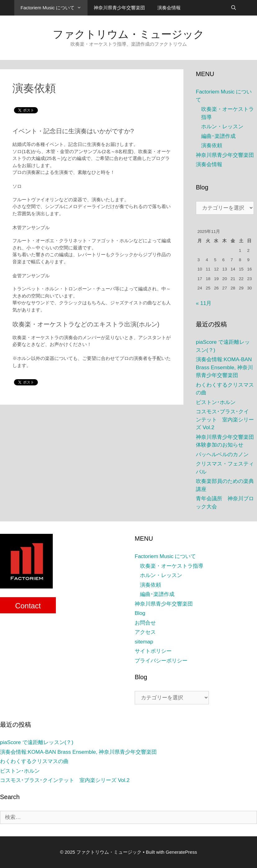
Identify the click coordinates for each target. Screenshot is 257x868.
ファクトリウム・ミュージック (128, 34)
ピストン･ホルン (216, 402)
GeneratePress (181, 852)
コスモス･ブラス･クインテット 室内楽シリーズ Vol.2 (225, 420)
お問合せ (145, 623)
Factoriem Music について (54, 8)
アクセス (145, 632)
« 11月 (204, 303)
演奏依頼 (212, 145)
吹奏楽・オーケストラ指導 (172, 566)
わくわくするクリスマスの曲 (34, 761)
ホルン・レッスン (222, 127)
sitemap (144, 642)
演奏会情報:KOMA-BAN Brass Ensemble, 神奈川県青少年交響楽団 (224, 367)
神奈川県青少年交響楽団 (119, 8)
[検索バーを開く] (233, 8)
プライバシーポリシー (161, 661)
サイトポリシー (153, 651)
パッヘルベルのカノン (222, 454)
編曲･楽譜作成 (218, 136)
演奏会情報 (169, 8)
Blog (140, 613)
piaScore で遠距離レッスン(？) (37, 742)
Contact (28, 606)
